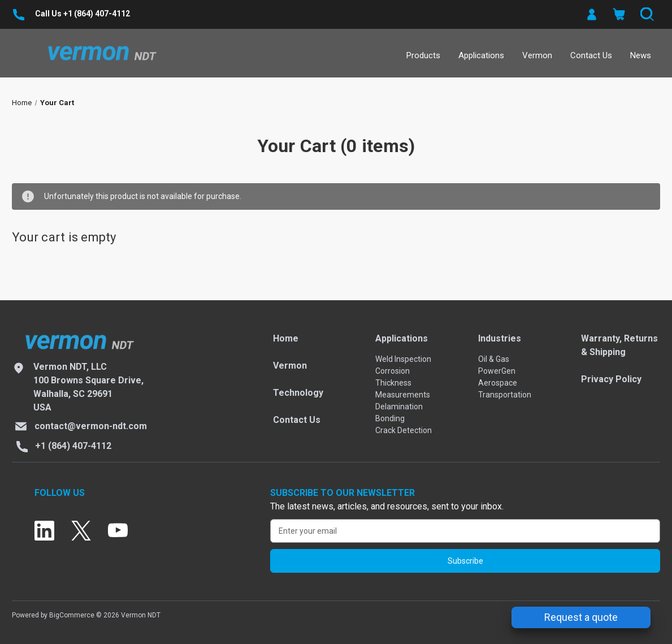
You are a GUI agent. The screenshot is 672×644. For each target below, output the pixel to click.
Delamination (399, 407)
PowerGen (497, 371)
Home (286, 338)
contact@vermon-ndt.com (91, 426)
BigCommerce (72, 615)
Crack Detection (404, 430)
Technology (298, 393)
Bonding (390, 418)
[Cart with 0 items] (619, 14)
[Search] (646, 14)
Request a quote (581, 617)
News (641, 55)
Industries (500, 338)
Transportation (505, 395)
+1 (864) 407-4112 (97, 14)
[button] (591, 14)
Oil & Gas (494, 359)
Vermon (537, 55)
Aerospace (498, 383)
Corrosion (393, 371)
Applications (481, 55)
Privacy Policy (611, 379)
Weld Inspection (403, 359)
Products (423, 55)
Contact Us (591, 55)
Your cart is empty (64, 237)
